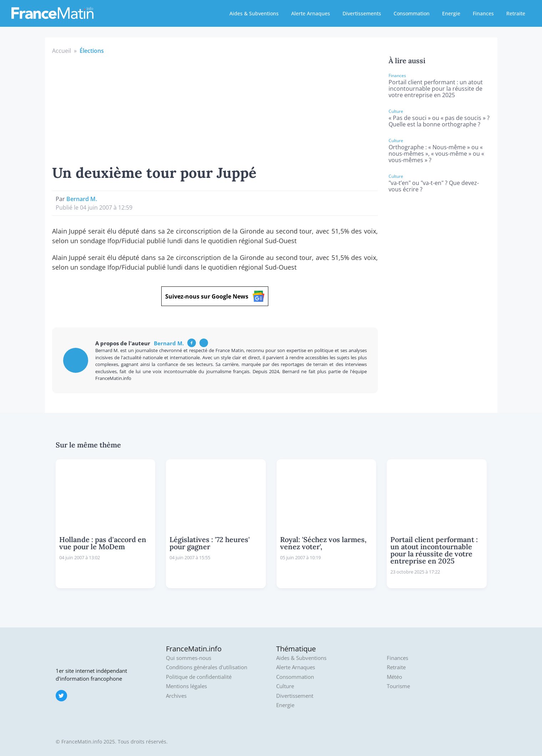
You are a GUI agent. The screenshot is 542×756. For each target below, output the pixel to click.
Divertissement (295, 696)
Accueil (62, 51)
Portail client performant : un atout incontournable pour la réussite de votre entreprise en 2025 (436, 89)
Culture (285, 686)
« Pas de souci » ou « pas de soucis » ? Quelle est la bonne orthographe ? (439, 121)
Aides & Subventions (254, 13)
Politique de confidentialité (199, 677)
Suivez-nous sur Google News (215, 296)
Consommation (412, 13)
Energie (451, 13)
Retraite (516, 13)
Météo (394, 677)
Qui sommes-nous (189, 658)
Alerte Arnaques (311, 13)
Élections (92, 51)
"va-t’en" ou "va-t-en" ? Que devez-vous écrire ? (434, 186)
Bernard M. (82, 199)
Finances (483, 13)
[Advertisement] (215, 109)
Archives (176, 696)
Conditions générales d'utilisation (207, 667)
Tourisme (398, 686)
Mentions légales (186, 686)
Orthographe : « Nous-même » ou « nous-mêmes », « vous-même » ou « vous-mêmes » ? (436, 154)
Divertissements (362, 13)
